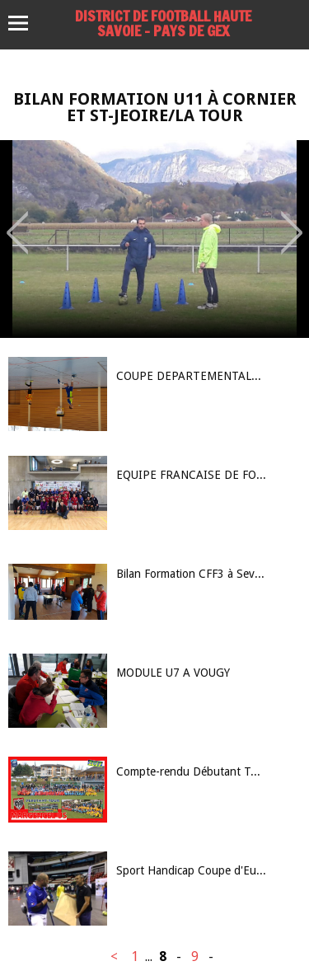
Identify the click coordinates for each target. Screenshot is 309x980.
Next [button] (292, 221)
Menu (26, 23)
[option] (154, 239)
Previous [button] (18, 221)
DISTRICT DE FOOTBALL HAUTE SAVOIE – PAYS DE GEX (163, 23)
